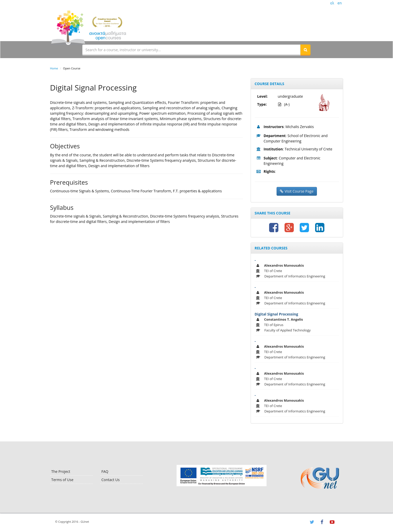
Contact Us (111, 480)
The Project (61, 471)
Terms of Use (62, 480)
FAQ (105, 471)
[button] (305, 50)
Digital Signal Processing (276, 314)
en (340, 3)
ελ (332, 3)
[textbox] (191, 50)
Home (54, 68)
